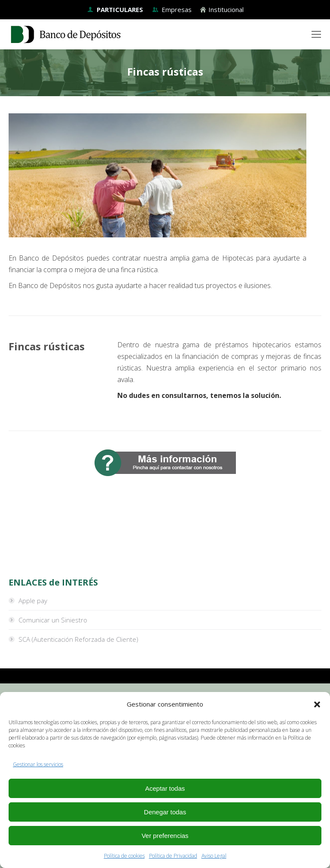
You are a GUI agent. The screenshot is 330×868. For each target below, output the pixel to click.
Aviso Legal (214, 856)
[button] (317, 704)
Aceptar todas (165, 788)
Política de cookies (124, 856)
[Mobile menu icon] (316, 34)
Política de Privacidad (173, 856)
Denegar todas (165, 812)
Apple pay (33, 601)
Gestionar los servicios (38, 764)
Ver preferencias (165, 836)
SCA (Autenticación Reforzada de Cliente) (78, 639)
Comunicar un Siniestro (53, 620)
